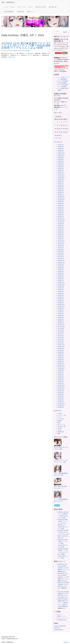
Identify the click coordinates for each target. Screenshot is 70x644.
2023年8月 (61, 203)
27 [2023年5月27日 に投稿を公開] (67, 132)
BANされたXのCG (41, 7)
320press (66, 642)
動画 (59, 423)
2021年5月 (61, 251)
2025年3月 (61, 169)
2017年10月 (61, 328)
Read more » (12, 57)
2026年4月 (61, 145)
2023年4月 (61, 211)
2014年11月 (61, 387)
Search (65, 32)
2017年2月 (61, 341)
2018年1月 (61, 323)
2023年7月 (61, 205)
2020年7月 (61, 270)
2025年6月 (61, 163)
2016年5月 (61, 356)
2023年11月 (61, 198)
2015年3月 (61, 380)
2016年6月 (61, 354)
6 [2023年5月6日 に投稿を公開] (67, 122)
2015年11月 (61, 367)
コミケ (60, 417)
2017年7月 (61, 334)
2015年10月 (61, 369)
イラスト (30, 7)
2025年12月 (61, 152)
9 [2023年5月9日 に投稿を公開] (59, 125)
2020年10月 (61, 264)
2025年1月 (61, 172)
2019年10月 (61, 286)
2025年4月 (61, 167)
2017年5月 (61, 338)
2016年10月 (61, 349)
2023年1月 (61, 216)
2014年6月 (61, 396)
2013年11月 (61, 405)
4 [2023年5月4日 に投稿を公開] (63, 122)
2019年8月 (61, 290)
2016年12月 (61, 345)
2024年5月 (61, 187)
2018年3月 (61, 319)
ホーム (13, 7)
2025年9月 (61, 158)
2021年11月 (61, 242)
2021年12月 (61, 240)
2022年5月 (61, 231)
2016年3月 (61, 360)
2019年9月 (61, 288)
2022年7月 (61, 227)
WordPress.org (62, 620)
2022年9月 (61, 224)
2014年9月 (61, 391)
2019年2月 (61, 301)
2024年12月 (61, 174)
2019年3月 (61, 299)
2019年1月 (61, 303)
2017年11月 (61, 326)
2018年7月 (61, 312)
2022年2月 (61, 237)
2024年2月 (61, 192)
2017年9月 (61, 330)
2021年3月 (61, 255)
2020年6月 (61, 271)
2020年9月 (61, 266)
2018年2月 (61, 321)
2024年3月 (61, 191)
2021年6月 (61, 249)
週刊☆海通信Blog (8, 2)
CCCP (61, 70)
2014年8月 (61, 393)
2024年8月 (61, 181)
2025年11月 (61, 154)
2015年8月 (61, 371)
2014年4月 (61, 398)
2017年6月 (61, 336)
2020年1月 (61, 281)
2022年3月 (61, 235)
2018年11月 (61, 306)
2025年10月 (61, 156)
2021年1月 (61, 259)
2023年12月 (61, 196)
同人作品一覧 (53, 7)
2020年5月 (61, 273)
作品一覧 (57, 505)
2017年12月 (61, 325)
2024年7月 (61, 183)
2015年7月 (61, 372)
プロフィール (21, 7)
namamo (15, 51)
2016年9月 (61, 350)
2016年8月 (61, 352)
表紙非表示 (61, 432)
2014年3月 (61, 400)
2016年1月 (61, 363)
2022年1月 (61, 238)
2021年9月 (61, 244)
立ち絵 (60, 430)
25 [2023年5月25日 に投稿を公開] (63, 132)
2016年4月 (61, 358)
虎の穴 (63, 105)
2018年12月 (61, 304)
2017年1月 (61, 343)
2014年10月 (61, 389)
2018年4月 (61, 317)
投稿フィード (61, 616)
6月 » (60, 138)
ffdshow (56, 71)
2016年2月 (61, 361)
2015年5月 (61, 376)
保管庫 (60, 421)
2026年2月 (61, 148)
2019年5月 (61, 295)
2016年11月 (61, 347)
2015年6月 (61, 374)
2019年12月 (61, 282)
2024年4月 (61, 189)
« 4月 (56, 138)
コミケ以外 (61, 419)
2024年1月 (61, 194)
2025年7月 (61, 161)
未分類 (27, 51)
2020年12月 (61, 260)
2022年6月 (61, 229)
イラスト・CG (62, 415)
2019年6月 (61, 293)
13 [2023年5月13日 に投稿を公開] (67, 125)
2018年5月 (61, 315)
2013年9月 (61, 407)
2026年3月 (61, 147)
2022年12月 (61, 218)
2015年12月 (61, 365)
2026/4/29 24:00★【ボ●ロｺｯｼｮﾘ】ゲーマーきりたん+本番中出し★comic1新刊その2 (63, 534)
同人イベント (61, 424)
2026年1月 (61, 150)
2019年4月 (61, 297)
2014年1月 (61, 402)
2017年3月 (61, 339)
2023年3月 (61, 213)
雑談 (59, 434)
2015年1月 (61, 383)
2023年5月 (61, 209)
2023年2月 (61, 215)
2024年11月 (61, 176)
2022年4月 (61, 233)
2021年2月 (61, 257)
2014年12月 (61, 385)
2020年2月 (61, 279)
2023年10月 (61, 200)
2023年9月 (61, 202)
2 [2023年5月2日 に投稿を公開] (59, 122)
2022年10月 (61, 222)
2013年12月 (61, 404)
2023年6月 (61, 207)
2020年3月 (61, 277)
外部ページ (31, 12)
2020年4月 (61, 275)
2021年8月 (61, 246)
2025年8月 (61, 159)
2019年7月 (61, 292)
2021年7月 (61, 248)
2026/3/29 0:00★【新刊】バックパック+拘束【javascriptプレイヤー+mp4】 (63, 543)
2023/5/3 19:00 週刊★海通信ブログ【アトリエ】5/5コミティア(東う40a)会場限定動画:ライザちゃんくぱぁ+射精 (26, 45)
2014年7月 (61, 394)
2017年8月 (61, 332)
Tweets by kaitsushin (60, 626)
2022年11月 (61, 220)
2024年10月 (61, 178)
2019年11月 (61, 284)
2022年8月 (61, 226)
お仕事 (60, 413)
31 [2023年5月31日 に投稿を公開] (61, 135)
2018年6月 (61, 314)
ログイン (60, 614)
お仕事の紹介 (21, 12)
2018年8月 (61, 310)
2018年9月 (61, 308)
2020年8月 (61, 268)
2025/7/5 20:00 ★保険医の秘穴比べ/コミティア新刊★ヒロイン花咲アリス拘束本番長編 (63, 603)
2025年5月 (61, 165)
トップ (6, 7)
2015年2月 (61, 382)
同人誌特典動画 (9, 12)
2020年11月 (61, 262)
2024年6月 (61, 185)
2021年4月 (61, 253)
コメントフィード (63, 618)
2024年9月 (61, 180)
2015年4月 (61, 378)
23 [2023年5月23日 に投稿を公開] (59, 132)
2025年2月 (61, 170)
